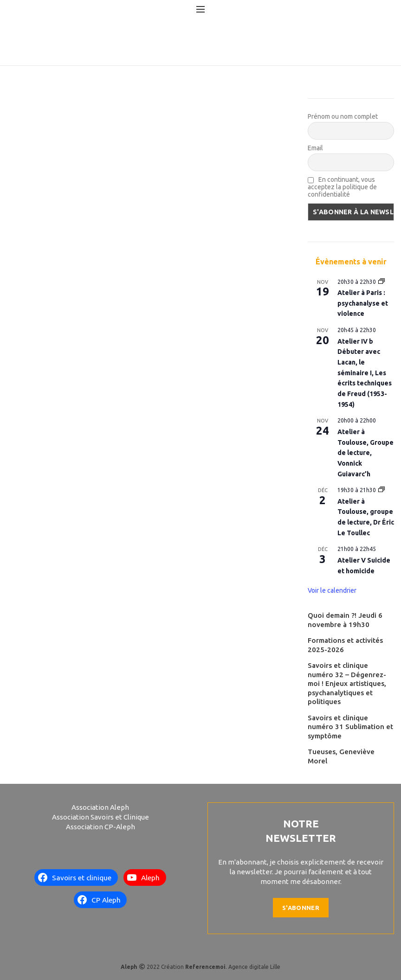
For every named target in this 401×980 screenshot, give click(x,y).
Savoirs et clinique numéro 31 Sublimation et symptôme (350, 727)
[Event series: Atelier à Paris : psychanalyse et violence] (382, 282)
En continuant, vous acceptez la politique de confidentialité (342, 187)
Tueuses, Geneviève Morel (341, 756)
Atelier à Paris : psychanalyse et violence (363, 303)
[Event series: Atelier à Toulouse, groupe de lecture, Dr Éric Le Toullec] (382, 490)
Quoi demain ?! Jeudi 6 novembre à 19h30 (345, 620)
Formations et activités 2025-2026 (345, 645)
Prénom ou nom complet (343, 116)
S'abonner (301, 908)
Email (315, 148)
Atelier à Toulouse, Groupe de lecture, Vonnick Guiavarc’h (365, 453)
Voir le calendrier (332, 590)
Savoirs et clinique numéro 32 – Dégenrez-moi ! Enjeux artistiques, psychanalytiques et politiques (347, 683)
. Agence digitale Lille (233, 967)
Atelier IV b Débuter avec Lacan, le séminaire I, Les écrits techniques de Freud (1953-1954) (365, 373)
